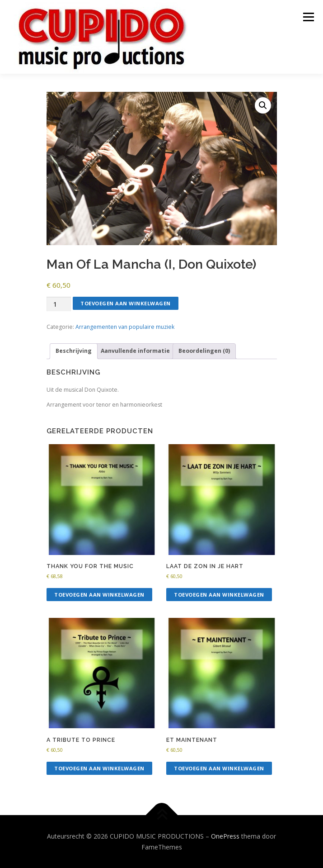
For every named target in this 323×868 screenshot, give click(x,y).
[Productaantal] (59, 304)
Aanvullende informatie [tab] (135, 351)
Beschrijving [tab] (74, 351)
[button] (263, 105)
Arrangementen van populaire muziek (125, 327)
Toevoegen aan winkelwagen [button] (99, 595)
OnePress (225, 836)
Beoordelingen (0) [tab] (204, 351)
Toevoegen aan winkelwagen (126, 303)
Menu (308, 17)
